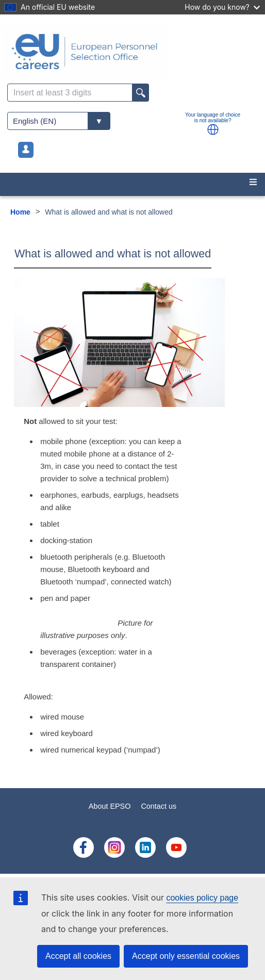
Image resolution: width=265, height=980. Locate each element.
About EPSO (110, 806)
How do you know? (222, 7)
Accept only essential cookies (186, 956)
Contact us (159, 806)
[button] (213, 129)
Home (20, 212)
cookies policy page (202, 898)
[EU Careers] (132, 52)
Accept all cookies (78, 956)
